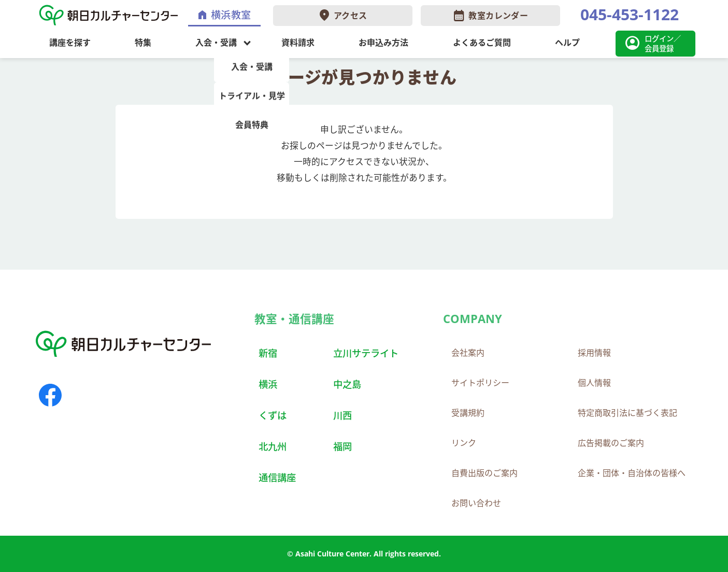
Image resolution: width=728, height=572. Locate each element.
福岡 (342, 446)
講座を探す (70, 43)
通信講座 (277, 477)
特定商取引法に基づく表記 (627, 413)
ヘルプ (567, 43)
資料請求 (298, 43)
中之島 (347, 384)
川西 (342, 415)
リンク (464, 443)
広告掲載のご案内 (611, 443)
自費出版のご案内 (484, 473)
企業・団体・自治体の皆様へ (632, 473)
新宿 (268, 353)
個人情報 (594, 383)
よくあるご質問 (482, 43)
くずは (273, 415)
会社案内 (468, 353)
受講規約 (468, 413)
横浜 (268, 384)
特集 (143, 43)
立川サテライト (366, 353)
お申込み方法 (383, 43)
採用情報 (594, 353)
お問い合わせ (476, 503)
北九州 (273, 446)
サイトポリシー (480, 383)
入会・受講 (216, 43)
